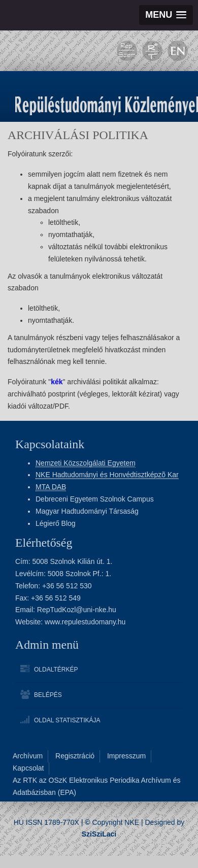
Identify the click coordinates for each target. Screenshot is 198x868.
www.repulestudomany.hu (85, 622)
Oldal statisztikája (67, 720)
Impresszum (126, 756)
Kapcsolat (28, 768)
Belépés (48, 695)
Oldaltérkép (56, 670)
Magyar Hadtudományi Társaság (87, 511)
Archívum (28, 756)
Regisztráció (75, 756)
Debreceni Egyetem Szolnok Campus (95, 499)
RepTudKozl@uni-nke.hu (77, 610)
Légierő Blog (56, 523)
